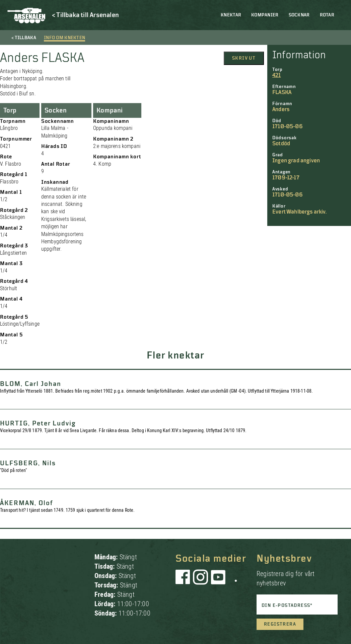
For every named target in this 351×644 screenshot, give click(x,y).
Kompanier (265, 15)
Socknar (299, 15)
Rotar (327, 15)
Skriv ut (244, 58)
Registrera (280, 624)
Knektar (231, 15)
